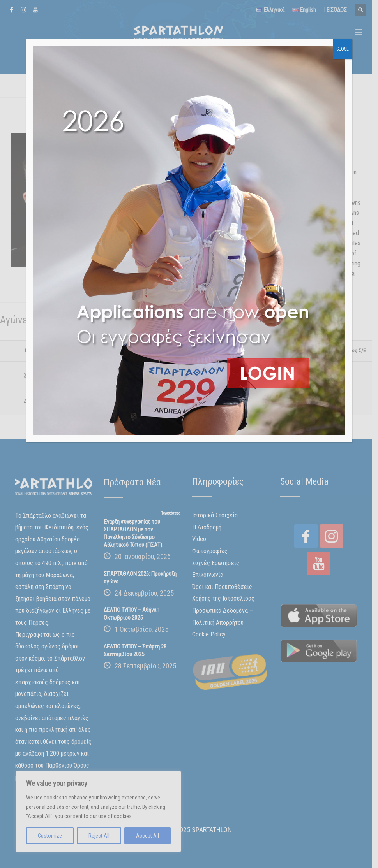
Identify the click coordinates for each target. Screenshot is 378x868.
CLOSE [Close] (343, 49)
